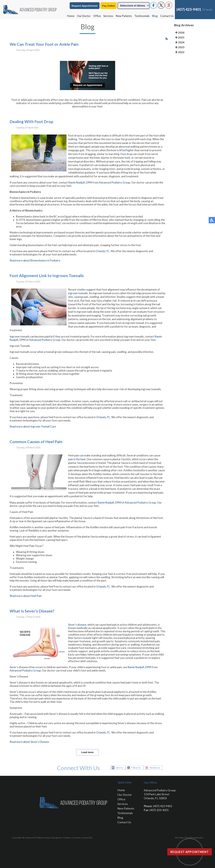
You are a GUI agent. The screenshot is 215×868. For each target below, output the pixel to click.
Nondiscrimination (194, 838)
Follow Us (136, 768)
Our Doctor (84, 16)
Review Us (155, 768)
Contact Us (167, 16)
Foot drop (126, 156)
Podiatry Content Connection (78, 838)
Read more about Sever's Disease (29, 744)
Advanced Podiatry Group (114, 185)
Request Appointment (85, 6)
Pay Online (109, 6)
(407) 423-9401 (189, 9)
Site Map (179, 838)
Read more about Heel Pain (26, 598)
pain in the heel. (77, 462)
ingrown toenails (78, 296)
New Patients (124, 16)
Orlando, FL (102, 254)
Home (71, 16)
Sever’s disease (77, 627)
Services (108, 16)
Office (97, 16)
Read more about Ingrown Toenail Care (33, 429)
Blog (155, 16)
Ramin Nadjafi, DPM (80, 185)
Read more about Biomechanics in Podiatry (35, 263)
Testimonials (142, 16)
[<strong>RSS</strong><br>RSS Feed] (167, 41)
